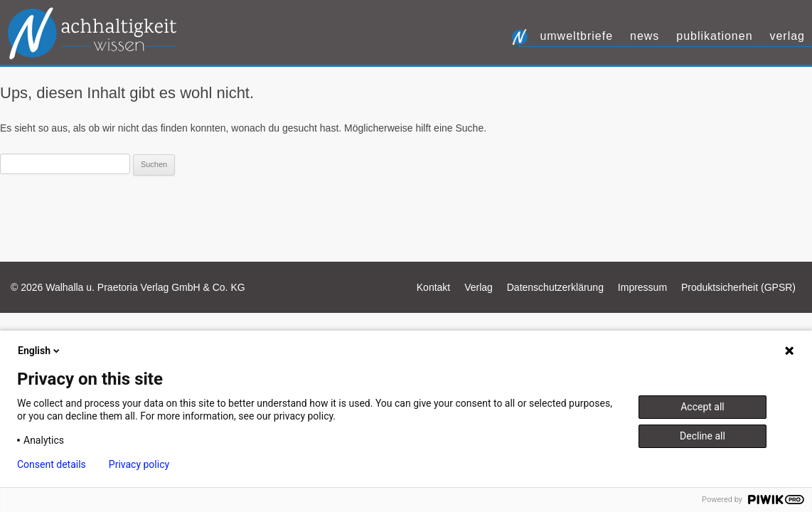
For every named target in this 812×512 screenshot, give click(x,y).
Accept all (703, 407)
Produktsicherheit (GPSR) (738, 287)
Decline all (703, 436)
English (40, 351)
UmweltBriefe (576, 36)
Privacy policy (139, 464)
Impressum (642, 287)
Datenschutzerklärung (555, 287)
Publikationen (714, 36)
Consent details (52, 464)
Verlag (787, 36)
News (645, 36)
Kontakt (433, 287)
